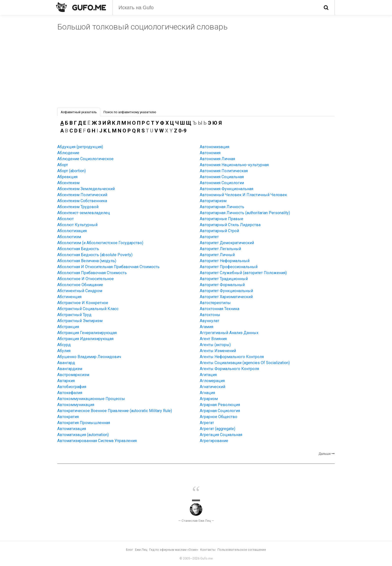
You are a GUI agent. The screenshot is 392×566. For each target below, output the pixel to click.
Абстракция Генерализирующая (87, 333)
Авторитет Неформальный (225, 261)
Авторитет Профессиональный (229, 267)
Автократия (68, 417)
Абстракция (68, 327)
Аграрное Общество (218, 417)
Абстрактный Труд (74, 315)
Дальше (325, 454)
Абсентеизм (68, 183)
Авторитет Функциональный (226, 291)
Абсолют (65, 219)
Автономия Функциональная (226, 189)
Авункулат (209, 321)
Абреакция (67, 177)
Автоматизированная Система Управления (97, 441)
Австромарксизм (73, 375)
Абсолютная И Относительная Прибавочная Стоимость (108, 267)
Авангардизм (70, 369)
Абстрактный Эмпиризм (80, 321)
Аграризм (209, 399)
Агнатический (212, 387)
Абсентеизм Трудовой (78, 207)
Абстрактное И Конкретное (83, 303)
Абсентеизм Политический (82, 195)
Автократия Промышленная (84, 423)
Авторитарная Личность (222, 207)
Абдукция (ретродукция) (80, 147)
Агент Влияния (213, 339)
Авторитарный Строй (219, 231)
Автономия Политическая (224, 171)
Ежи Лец (141, 550)
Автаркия (66, 381)
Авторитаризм (213, 201)
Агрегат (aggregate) (217, 429)
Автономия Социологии (222, 183)
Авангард (66, 363)
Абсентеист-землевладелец (84, 213)
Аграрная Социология (220, 411)
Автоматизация (72, 429)
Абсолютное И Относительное (85, 279)
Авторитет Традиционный (224, 279)
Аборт (63, 165)
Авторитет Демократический (227, 243)
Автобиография (72, 387)
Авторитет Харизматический (226, 297)
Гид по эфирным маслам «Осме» (174, 550)
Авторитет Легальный (220, 249)
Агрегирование (214, 441)
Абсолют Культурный (77, 225)
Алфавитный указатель (79, 112)
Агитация (208, 375)
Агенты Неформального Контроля (232, 357)
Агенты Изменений (218, 351)
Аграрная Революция (220, 405)
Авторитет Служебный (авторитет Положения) (243, 273)
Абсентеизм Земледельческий (86, 189)
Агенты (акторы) (215, 345)
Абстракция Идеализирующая (85, 339)
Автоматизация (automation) (83, 435)
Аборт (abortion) (71, 171)
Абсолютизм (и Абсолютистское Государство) (100, 243)
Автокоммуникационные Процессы (91, 399)
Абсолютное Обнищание (80, 285)
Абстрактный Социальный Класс (88, 309)
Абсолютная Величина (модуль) (87, 261)
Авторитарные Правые (221, 219)
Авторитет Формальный (222, 285)
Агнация (207, 393)
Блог (129, 550)
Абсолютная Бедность (78, 249)
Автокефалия (70, 393)
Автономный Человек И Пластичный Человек (243, 195)
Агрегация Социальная (221, 435)
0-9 (182, 131)
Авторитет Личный (217, 255)
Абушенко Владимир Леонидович (89, 357)
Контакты (208, 550)
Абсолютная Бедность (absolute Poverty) (95, 255)
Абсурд (64, 345)
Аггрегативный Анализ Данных (229, 333)
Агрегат (207, 423)
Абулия (64, 351)
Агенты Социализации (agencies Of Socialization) (245, 363)
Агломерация (212, 381)
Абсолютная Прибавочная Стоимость (92, 273)
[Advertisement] (196, 70)
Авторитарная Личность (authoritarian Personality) (245, 213)
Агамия (206, 327)
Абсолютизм (69, 237)
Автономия (210, 153)
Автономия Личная (217, 159)
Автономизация (214, 147)
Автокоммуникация (76, 405)
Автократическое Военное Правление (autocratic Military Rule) (115, 411)
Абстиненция (69, 297)
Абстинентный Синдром (80, 291)
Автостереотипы (215, 303)
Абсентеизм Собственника (82, 201)
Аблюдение (68, 153)
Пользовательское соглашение (242, 550)
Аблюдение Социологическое (85, 159)
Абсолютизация (72, 231)
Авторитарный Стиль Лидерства (230, 225)
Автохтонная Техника (219, 309)
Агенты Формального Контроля (229, 369)
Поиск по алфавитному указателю (130, 112)
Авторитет (209, 237)
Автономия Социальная (222, 177)
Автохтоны (210, 315)
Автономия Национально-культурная (234, 165)
